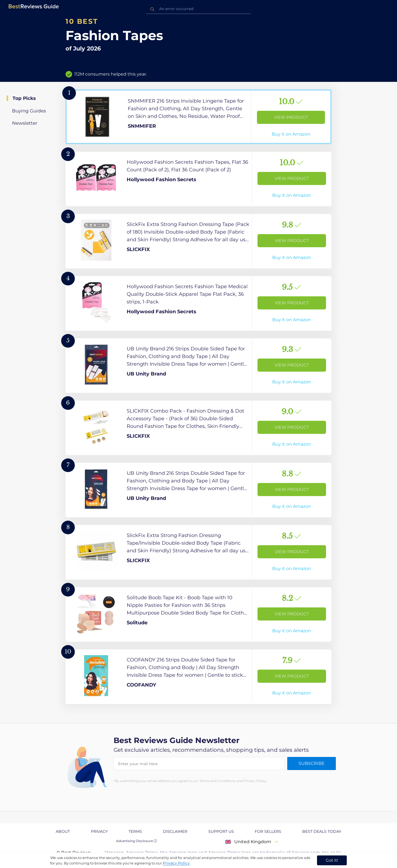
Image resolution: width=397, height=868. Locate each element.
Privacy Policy (176, 863)
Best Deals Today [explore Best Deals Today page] (322, 831)
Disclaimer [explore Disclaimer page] (175, 831)
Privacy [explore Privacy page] (99, 831)
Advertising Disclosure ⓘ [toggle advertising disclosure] (137, 841)
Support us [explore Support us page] (221, 831)
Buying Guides (29, 111)
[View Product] (198, 117)
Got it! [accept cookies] (332, 860)
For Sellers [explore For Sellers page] (268, 831)
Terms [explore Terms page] (135, 831)
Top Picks (24, 98)
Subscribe (312, 763)
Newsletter (25, 123)
